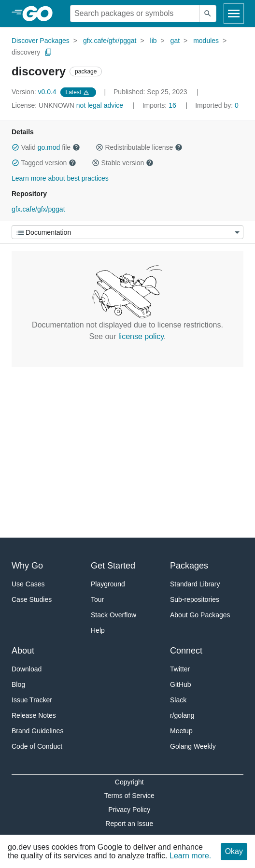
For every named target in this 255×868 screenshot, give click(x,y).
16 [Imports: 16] (160, 105)
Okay (234, 851)
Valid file (46, 147)
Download (27, 669)
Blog (18, 684)
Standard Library (195, 584)
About (23, 651)
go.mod (49, 147)
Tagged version (44, 163)
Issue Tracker (32, 700)
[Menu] (127, 232)
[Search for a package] (135, 14)
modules (206, 41)
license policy (141, 336)
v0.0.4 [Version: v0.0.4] (35, 92)
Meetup (181, 731)
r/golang (182, 715)
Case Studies (32, 599)
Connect (186, 651)
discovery (26, 52)
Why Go (27, 566)
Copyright (129, 782)
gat (175, 41)
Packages (189, 566)
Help (98, 630)
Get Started (113, 566)
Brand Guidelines (37, 731)
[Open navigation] (234, 14)
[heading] (41, 14)
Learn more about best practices (60, 178)
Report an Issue (129, 824)
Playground (108, 584)
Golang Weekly (193, 746)
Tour (97, 599)
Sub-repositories (195, 599)
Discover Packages (41, 41)
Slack (178, 700)
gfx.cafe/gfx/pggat (110, 41)
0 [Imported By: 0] (217, 105)
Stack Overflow (113, 615)
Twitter (180, 669)
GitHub (181, 684)
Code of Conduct (37, 746)
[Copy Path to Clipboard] (48, 52)
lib (154, 41)
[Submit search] (208, 14)
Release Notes (34, 715)
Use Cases (28, 584)
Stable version (123, 163)
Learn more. (190, 856)
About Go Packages (200, 615)
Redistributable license (139, 147)
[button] (15, 147)
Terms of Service (129, 796)
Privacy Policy (129, 810)
